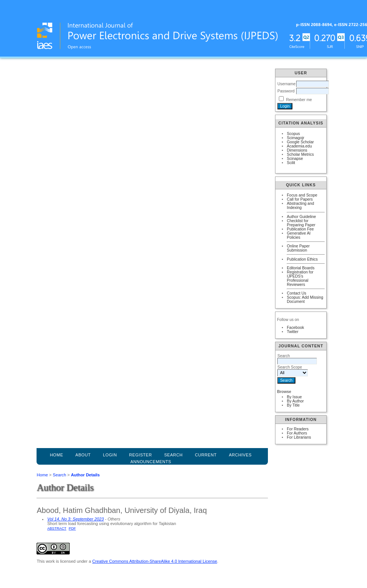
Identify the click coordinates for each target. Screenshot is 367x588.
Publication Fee (300, 229)
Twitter (293, 332)
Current (206, 455)
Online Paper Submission (298, 248)
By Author (295, 401)
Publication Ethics (302, 259)
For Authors (297, 433)
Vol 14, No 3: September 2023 (75, 519)
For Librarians (299, 437)
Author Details (85, 475)
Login (110, 455)
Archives (240, 455)
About (83, 455)
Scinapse (295, 159)
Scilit (291, 163)
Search (59, 475)
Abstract (57, 528)
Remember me (299, 100)
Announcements (151, 462)
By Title (293, 405)
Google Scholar (300, 142)
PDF (72, 528)
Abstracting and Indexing (300, 206)
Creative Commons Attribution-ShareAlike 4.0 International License (155, 561)
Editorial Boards (300, 268)
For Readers (298, 429)
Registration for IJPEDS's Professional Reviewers (300, 278)
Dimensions (297, 150)
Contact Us (296, 293)
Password (286, 91)
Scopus (293, 134)
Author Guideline (301, 217)
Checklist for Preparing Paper (301, 223)
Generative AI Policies (299, 235)
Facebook (295, 328)
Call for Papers (300, 199)
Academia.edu (299, 146)
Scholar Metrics (300, 154)
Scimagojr (295, 138)
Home (56, 455)
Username (286, 84)
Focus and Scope (302, 195)
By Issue (294, 397)
